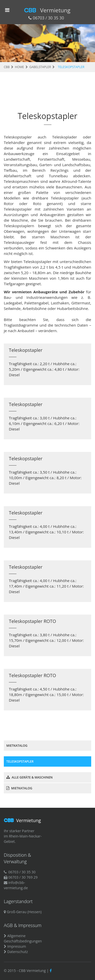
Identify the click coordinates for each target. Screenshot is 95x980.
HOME (20, 67)
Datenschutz (18, 952)
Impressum (17, 946)
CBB (47, 10)
